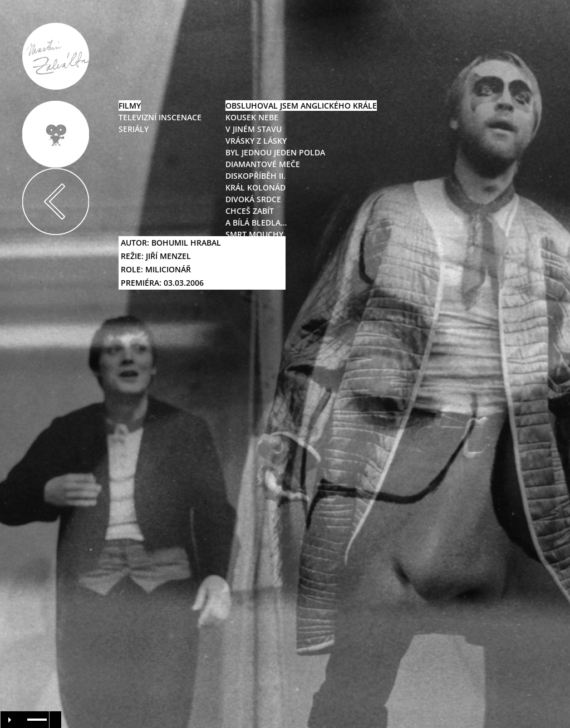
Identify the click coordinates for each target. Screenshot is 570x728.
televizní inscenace (160, 117)
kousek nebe (252, 117)
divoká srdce (253, 199)
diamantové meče (263, 164)
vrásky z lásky (256, 141)
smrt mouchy (254, 234)
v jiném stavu (254, 129)
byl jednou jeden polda (275, 152)
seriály (134, 129)
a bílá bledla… (256, 223)
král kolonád (255, 187)
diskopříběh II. (255, 176)
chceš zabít (250, 211)
